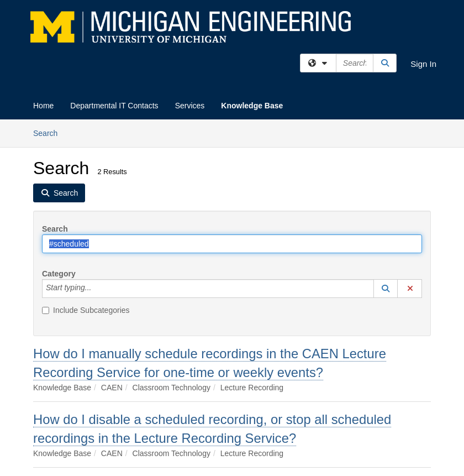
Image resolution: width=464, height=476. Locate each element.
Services (190, 106)
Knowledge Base (252, 106)
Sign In (423, 64)
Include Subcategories (86, 310)
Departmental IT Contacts (114, 106)
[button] (386, 289)
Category (59, 274)
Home (43, 106)
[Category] (97, 289)
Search (49, 132)
